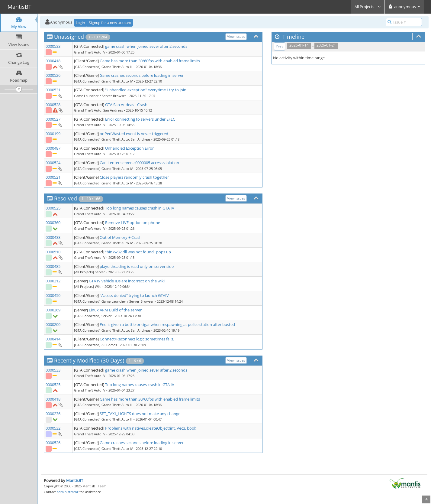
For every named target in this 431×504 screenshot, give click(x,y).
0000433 (53, 237)
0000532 (53, 428)
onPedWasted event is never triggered (134, 134)
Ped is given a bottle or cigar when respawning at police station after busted (167, 324)
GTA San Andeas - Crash (126, 105)
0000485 (53, 266)
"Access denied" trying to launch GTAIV (134, 295)
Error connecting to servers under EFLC (140, 119)
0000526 (53, 75)
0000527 (53, 119)
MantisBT (75, 480)
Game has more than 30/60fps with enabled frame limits (150, 61)
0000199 (53, 134)
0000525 (53, 208)
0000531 (53, 90)
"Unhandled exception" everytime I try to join (146, 90)
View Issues (236, 36)
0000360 (53, 223)
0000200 (53, 324)
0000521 (53, 177)
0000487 (53, 148)
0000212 (53, 281)
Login (80, 23)
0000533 (53, 46)
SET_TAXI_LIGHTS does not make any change (140, 414)
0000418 (53, 61)
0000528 (53, 105)
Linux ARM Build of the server (115, 310)
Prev (280, 46)
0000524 (53, 163)
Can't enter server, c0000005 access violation (139, 163)
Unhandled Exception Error (129, 148)
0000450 (53, 295)
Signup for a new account (110, 23)
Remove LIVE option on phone (133, 223)
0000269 (53, 310)
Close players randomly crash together (134, 177)
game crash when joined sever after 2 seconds (146, 46)
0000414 (53, 339)
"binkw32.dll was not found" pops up (138, 252)
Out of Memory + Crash (121, 237)
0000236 (53, 414)
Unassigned (69, 37)
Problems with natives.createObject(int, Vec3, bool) (151, 428)
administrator (68, 492)
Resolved (66, 198)
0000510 (53, 252)
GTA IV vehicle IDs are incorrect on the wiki (127, 281)
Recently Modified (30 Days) (89, 360)
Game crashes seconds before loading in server (142, 75)
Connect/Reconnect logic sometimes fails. (137, 339)
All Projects (368, 7)
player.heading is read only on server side (137, 266)
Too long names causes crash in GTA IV (140, 208)
